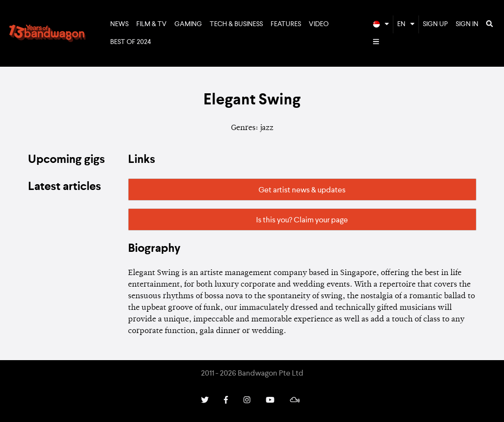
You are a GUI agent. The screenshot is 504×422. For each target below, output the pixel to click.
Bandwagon (47, 33)
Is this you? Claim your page (302, 220)
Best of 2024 (131, 42)
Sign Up (435, 24)
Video (319, 24)
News (119, 24)
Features (286, 24)
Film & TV (151, 24)
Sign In (467, 24)
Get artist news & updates (302, 190)
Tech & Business (236, 24)
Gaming (188, 24)
